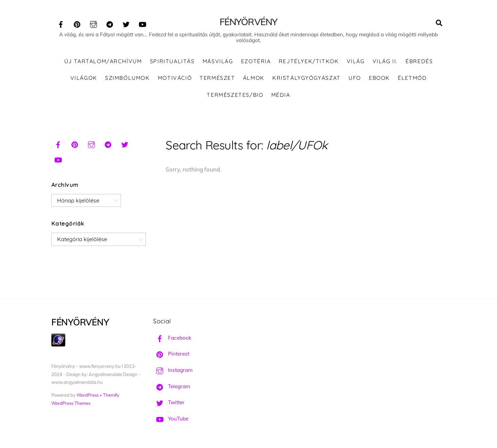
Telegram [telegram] (172, 386)
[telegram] (110, 23)
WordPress (88, 395)
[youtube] (142, 23)
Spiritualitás (172, 61)
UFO (355, 78)
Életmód (412, 78)
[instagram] (93, 23)
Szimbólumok (127, 78)
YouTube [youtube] (171, 419)
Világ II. (385, 61)
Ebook (379, 78)
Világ (356, 61)
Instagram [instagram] (173, 370)
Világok (84, 78)
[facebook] (61, 23)
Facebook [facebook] (172, 338)
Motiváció (175, 78)
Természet (217, 78)
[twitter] (126, 23)
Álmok (254, 78)
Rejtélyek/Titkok (309, 61)
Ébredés (419, 61)
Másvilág (218, 61)
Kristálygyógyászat (306, 78)
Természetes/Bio (235, 95)
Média (281, 95)
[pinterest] (77, 23)
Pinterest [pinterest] (171, 354)
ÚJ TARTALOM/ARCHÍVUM (103, 61)
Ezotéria (256, 61)
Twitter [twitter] (169, 402)
